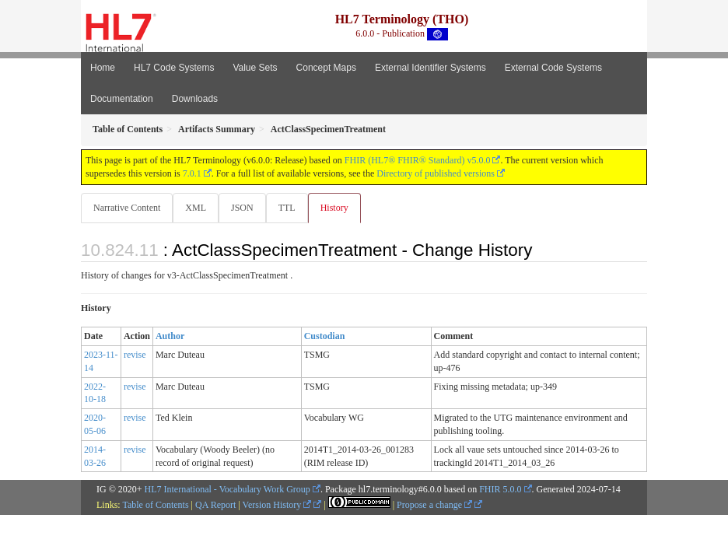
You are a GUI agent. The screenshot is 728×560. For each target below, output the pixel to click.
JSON (242, 208)
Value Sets (255, 68)
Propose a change (434, 505)
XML (196, 208)
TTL (287, 208)
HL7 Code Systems (174, 68)
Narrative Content (127, 208)
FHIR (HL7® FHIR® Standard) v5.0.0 (418, 160)
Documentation (122, 99)
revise (135, 355)
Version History (277, 505)
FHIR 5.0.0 (500, 489)
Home (103, 68)
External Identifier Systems (430, 68)
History (334, 208)
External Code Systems (553, 68)
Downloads (195, 99)
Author (170, 336)
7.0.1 (192, 173)
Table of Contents (155, 505)
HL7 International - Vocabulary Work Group (227, 489)
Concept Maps (326, 68)
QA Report (215, 505)
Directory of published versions (436, 173)
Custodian (325, 336)
